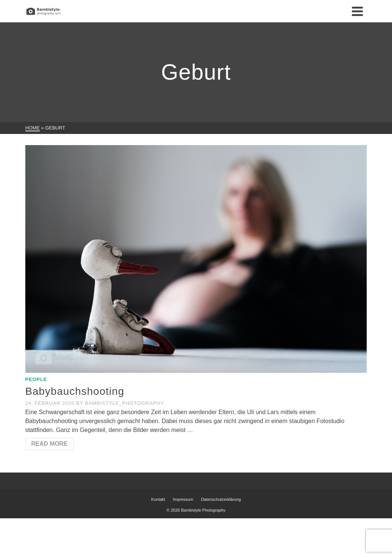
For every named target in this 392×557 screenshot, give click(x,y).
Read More (50, 444)
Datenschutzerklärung (221, 499)
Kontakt (158, 499)
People (36, 379)
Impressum (183, 499)
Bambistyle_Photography (124, 403)
